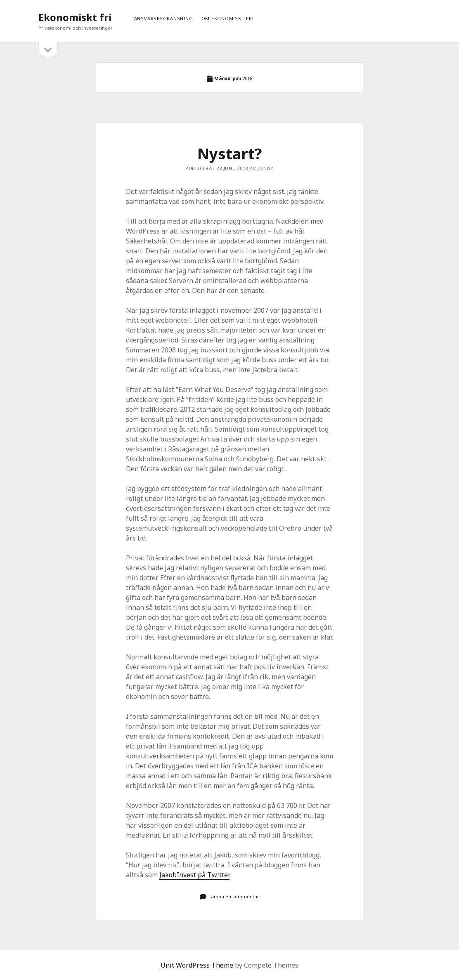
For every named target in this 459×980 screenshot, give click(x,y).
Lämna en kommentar (234, 896)
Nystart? (229, 154)
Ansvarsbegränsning (164, 18)
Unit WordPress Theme (197, 965)
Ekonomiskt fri (75, 17)
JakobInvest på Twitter (194, 875)
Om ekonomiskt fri (228, 18)
